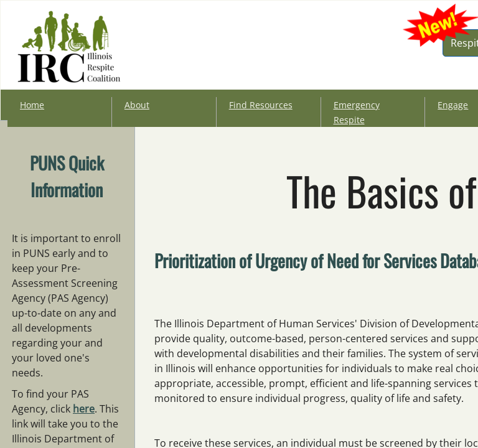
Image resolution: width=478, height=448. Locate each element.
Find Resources (261, 105)
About (137, 105)
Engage (453, 105)
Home (32, 105)
